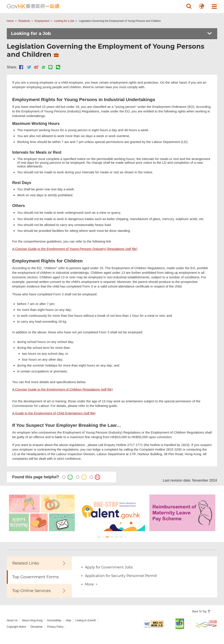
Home (10, 21)
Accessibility (54, 620)
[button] (189, 6)
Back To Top (200, 611)
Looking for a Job (64, 21)
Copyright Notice (17, 627)
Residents (24, 21)
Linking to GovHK (86, 620)
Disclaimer (37, 627)
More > (91, 584)
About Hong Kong (32, 620)
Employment (42, 21)
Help (68, 620)
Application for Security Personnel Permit (121, 576)
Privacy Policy (55, 627)
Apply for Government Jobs (109, 567)
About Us (12, 620)
